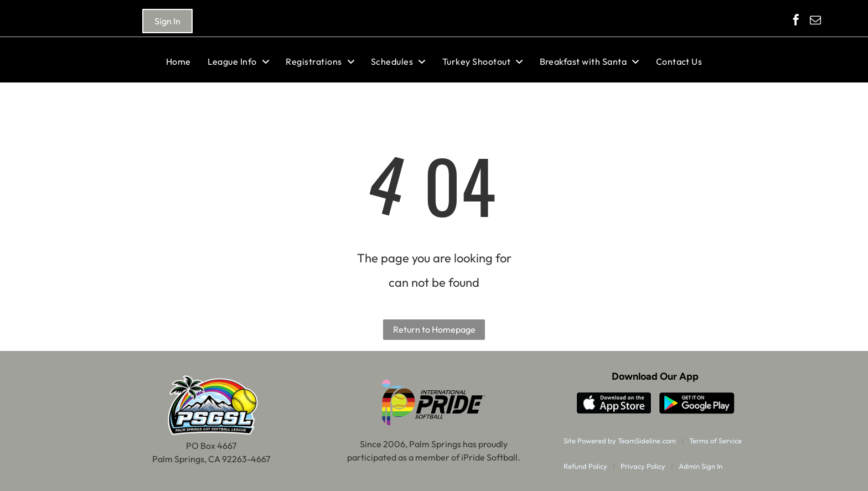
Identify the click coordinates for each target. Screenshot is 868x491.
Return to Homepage (434, 329)
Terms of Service (715, 441)
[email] (815, 21)
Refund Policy (585, 466)
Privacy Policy (643, 466)
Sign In (167, 21)
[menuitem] (179, 61)
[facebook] (796, 21)
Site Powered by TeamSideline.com (620, 441)
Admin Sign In (701, 466)
